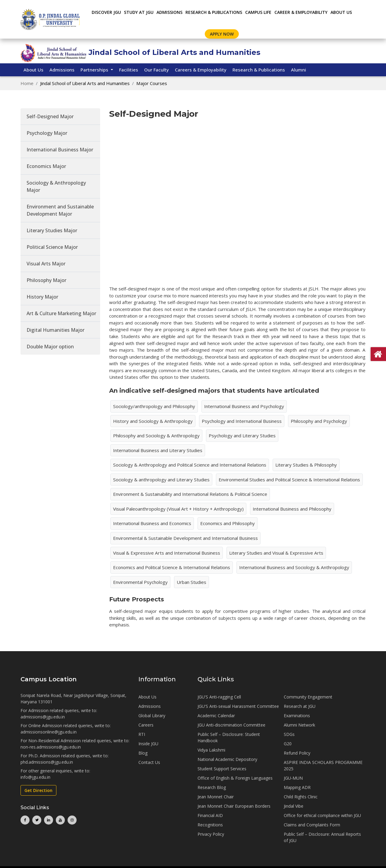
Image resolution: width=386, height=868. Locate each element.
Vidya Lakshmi (211, 750)
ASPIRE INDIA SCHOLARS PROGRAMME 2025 (323, 765)
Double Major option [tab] (50, 347)
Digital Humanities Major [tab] (55, 330)
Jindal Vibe (294, 806)
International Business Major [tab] (60, 150)
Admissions (62, 70)
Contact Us (149, 762)
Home (27, 83)
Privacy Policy (211, 834)
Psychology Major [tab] (47, 133)
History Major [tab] (42, 297)
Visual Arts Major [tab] (46, 264)
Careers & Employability (201, 70)
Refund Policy (297, 753)
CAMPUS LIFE (258, 12)
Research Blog (212, 787)
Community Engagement (308, 697)
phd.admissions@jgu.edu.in (47, 762)
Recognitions (210, 825)
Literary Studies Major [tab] (52, 230)
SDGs (289, 734)
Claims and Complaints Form (312, 825)
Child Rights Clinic (301, 797)
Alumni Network (299, 725)
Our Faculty (157, 70)
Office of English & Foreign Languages (235, 778)
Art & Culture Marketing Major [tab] (61, 313)
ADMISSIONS (169, 12)
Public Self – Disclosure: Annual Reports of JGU (322, 837)
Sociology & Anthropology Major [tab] (56, 186)
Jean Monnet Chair (216, 797)
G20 (288, 744)
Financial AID (210, 815)
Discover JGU (106, 12)
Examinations (297, 716)
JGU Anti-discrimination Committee (231, 725)
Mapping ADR (297, 787)
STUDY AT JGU (139, 12)
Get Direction (38, 790)
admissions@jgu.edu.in (43, 717)
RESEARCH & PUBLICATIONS (214, 12)
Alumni (299, 70)
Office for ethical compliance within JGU (322, 815)
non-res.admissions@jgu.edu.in (51, 747)
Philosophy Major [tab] (46, 280)
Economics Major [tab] (46, 166)
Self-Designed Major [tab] (50, 116)
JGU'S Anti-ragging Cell (219, 697)
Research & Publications (259, 70)
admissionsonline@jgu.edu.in (49, 732)
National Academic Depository (227, 759)
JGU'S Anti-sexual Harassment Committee (238, 706)
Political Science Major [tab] (52, 247)
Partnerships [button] (95, 70)
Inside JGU (148, 744)
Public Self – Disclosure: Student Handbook (229, 737)
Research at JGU (300, 706)
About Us (341, 12)
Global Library (152, 716)
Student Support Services (222, 769)
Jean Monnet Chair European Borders (234, 806)
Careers (146, 725)
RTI (142, 734)
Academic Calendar (216, 716)
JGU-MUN (293, 778)
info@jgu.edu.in (35, 777)
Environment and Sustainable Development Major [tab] (60, 210)
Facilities (129, 70)
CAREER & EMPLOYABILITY (301, 12)
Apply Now (222, 34)
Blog (143, 753)
